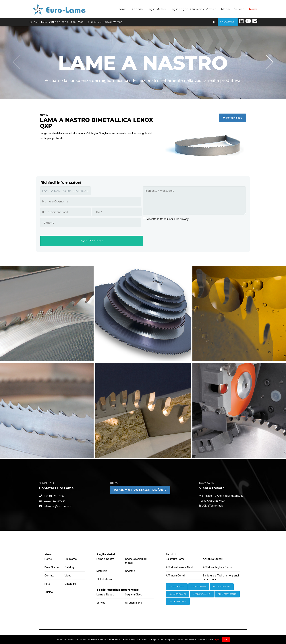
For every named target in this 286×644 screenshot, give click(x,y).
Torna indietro (233, 118)
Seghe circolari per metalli (136, 561)
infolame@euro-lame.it (55, 506)
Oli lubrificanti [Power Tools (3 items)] (178, 594)
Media (225, 17)
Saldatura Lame (175, 559)
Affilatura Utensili (213, 559)
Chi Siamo (71, 559)
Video (68, 576)
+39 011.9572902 (52, 496)
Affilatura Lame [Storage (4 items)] (202, 594)
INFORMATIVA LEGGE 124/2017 (140, 490)
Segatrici (130, 571)
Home (122, 17)
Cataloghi (70, 584)
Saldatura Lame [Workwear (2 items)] (178, 601)
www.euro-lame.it (52, 501)
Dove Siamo (52, 567)
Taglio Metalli (156, 17)
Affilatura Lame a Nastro (181, 567)
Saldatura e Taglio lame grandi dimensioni (221, 577)
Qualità (49, 592)
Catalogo (70, 567)
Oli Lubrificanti (105, 579)
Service (239, 17)
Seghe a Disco (134, 595)
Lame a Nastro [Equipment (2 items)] (177, 587)
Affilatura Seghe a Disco (217, 567)
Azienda (137, 17)
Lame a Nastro (105, 559)
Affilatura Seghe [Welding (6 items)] (227, 594)
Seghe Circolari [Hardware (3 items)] (222, 587)
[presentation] (166, 234)
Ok (226, 640)
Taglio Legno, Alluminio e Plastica (193, 17)
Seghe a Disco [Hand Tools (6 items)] (199, 587)
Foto (47, 584)
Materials (102, 571)
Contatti (49, 576)
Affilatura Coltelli (176, 576)
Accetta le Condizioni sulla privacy (168, 219)
